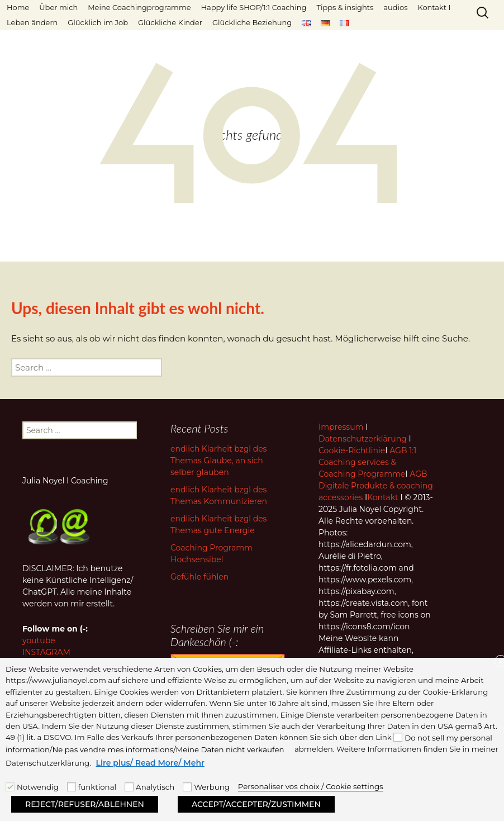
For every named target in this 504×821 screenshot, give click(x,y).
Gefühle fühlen (199, 577)
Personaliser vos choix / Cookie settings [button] (311, 786)
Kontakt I (434, 7)
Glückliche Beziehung (252, 22)
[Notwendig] (10, 787)
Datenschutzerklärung (363, 439)
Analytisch (155, 787)
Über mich (58, 7)
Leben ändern (32, 22)
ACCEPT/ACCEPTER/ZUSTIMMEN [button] (256, 804)
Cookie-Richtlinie (352, 450)
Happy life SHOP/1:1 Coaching (254, 7)
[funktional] (72, 787)
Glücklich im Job (98, 22)
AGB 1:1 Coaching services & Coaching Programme (367, 462)
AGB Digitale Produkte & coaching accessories (376, 486)
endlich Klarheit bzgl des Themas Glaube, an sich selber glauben (218, 461)
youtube (39, 640)
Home (18, 7)
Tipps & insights (345, 7)
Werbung (212, 787)
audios (395, 7)
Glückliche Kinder (170, 22)
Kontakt (383, 497)
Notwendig (38, 787)
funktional (97, 787)
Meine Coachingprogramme (139, 7)
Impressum (341, 427)
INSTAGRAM (46, 652)
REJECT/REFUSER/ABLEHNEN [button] (85, 804)
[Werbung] (187, 787)
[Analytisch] (129, 787)
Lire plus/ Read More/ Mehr (150, 763)
